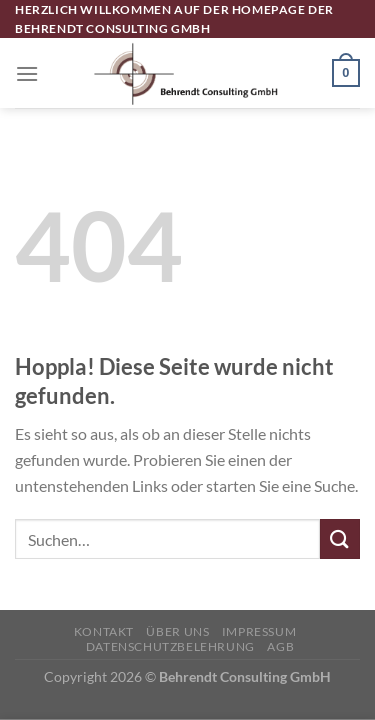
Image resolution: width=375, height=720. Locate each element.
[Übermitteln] (340, 538)
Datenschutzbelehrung (170, 646)
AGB (280, 646)
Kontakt (104, 631)
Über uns (177, 631)
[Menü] (27, 73)
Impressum (259, 631)
